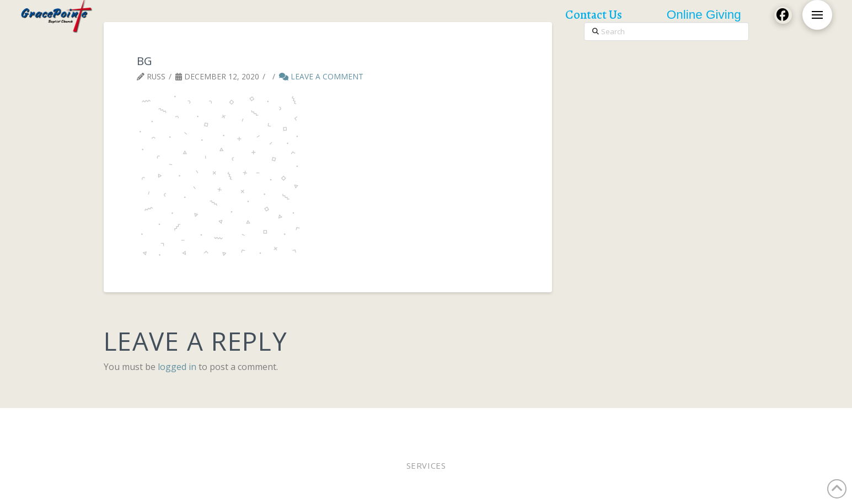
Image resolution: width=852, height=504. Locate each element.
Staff (474, 423)
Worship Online (264, 423)
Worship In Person (185, 423)
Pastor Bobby (330, 423)
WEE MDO (509, 423)
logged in (177, 367)
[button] (817, 15)
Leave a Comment (321, 76)
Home (128, 423)
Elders (378, 423)
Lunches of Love (568, 423)
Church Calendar (645, 423)
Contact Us (712, 423)
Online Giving (428, 423)
